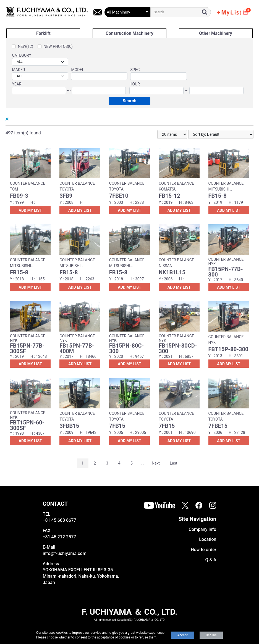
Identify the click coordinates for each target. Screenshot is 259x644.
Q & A (211, 560)
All (8, 119)
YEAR (17, 84)
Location (208, 539)
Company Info (202, 529)
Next (156, 463)
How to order (203, 550)
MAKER (18, 70)
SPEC (135, 70)
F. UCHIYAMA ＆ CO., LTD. (129, 612)
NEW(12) (25, 46)
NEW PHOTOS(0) (58, 46)
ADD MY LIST (30, 210)
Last (173, 463)
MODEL (78, 70)
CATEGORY (22, 55)
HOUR (134, 84)
